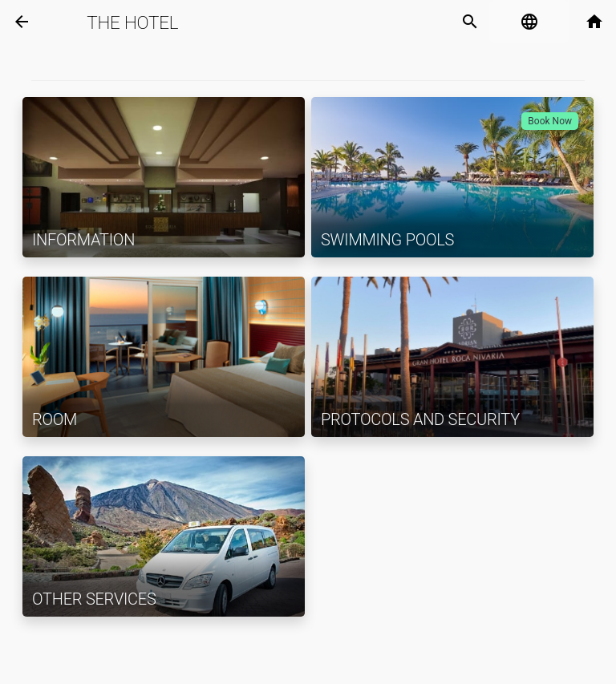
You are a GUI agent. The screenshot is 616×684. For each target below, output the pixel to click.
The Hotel (132, 22)
